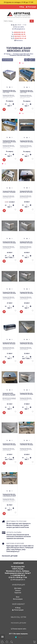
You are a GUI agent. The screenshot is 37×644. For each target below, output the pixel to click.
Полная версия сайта (19, 629)
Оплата (18, 590)
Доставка (18, 588)
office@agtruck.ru (19, 29)
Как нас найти (19, 27)
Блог (18, 597)
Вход (22, 7)
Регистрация (31, 7)
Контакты (20, 40)
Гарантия (18, 593)
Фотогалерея (18, 599)
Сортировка (7, 60)
